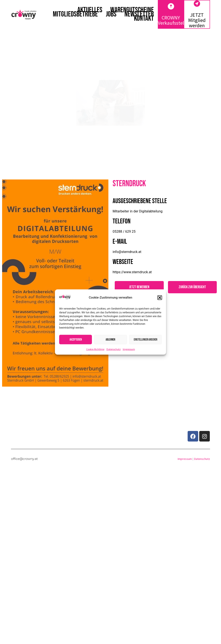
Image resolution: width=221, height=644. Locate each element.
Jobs (111, 14)
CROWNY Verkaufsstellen (174, 20)
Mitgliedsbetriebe (75, 14)
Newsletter (139, 14)
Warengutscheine (132, 10)
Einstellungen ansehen (145, 339)
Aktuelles (90, 10)
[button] (160, 298)
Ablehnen (110, 339)
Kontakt (144, 19)
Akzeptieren (76, 339)
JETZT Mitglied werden (197, 20)
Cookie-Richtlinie (95, 349)
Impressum (129, 349)
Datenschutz (114, 349)
